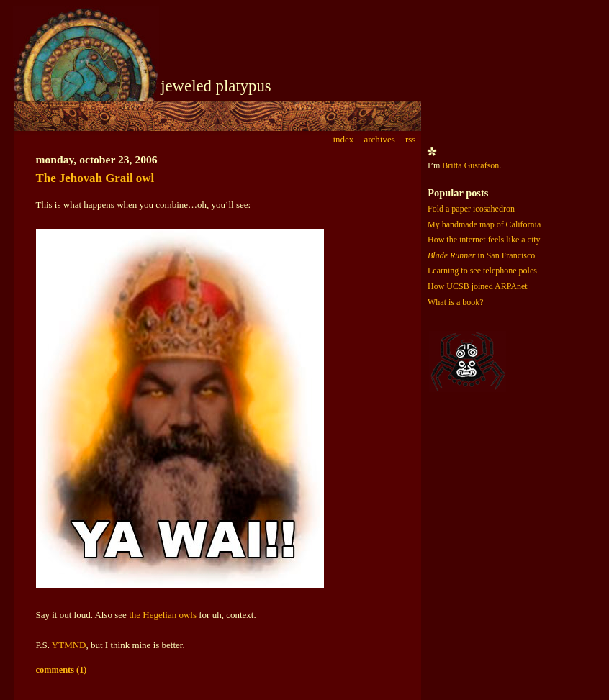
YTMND (69, 645)
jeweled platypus (216, 86)
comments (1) (62, 670)
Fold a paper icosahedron (471, 209)
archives (379, 139)
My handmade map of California (484, 224)
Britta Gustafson (470, 165)
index (343, 139)
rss (410, 139)
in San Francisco (481, 255)
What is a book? (456, 302)
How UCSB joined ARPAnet (478, 286)
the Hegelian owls (163, 615)
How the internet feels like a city (484, 240)
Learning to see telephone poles (482, 271)
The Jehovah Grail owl (95, 178)
